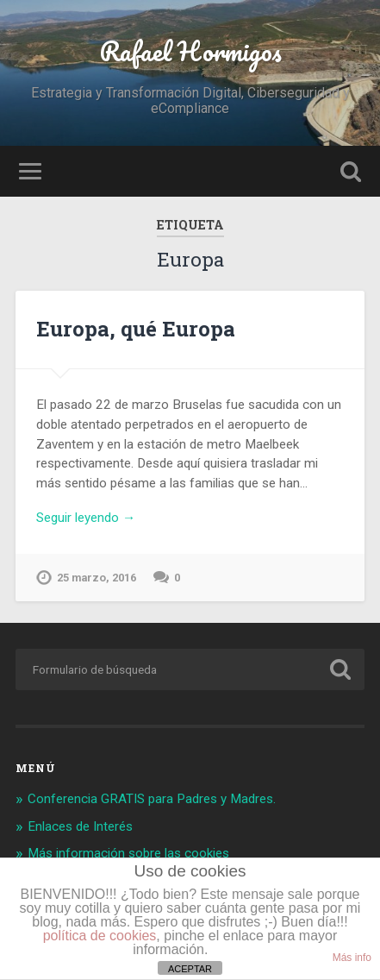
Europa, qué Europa (136, 329)
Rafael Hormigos (190, 51)
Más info (352, 958)
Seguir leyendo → (86, 518)
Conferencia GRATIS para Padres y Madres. (152, 799)
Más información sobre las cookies (128, 853)
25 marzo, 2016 (97, 578)
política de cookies (100, 936)
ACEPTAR (190, 969)
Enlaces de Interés (80, 826)
